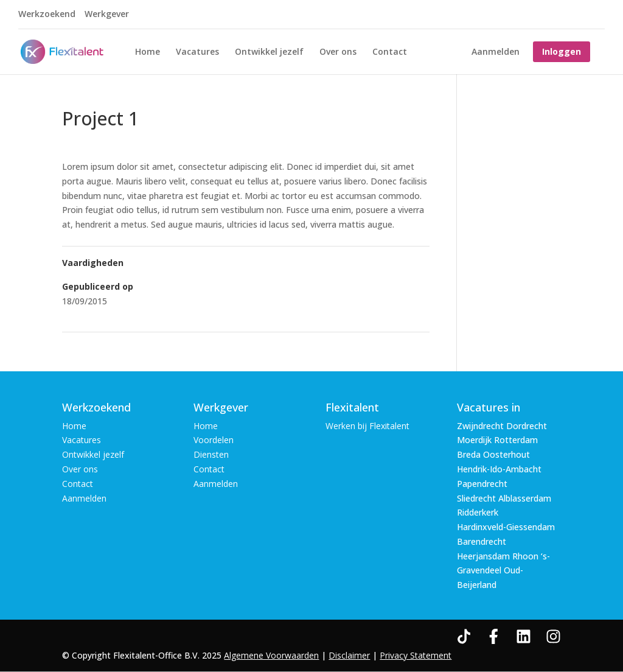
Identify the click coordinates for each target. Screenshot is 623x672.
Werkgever (107, 15)
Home (148, 52)
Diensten (211, 454)
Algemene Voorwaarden (271, 655)
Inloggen (562, 51)
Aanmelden (496, 52)
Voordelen (214, 440)
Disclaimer (349, 655)
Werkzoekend (47, 15)
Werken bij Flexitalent (367, 426)
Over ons (338, 52)
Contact (390, 52)
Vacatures (197, 52)
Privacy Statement (416, 655)
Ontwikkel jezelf (269, 52)
